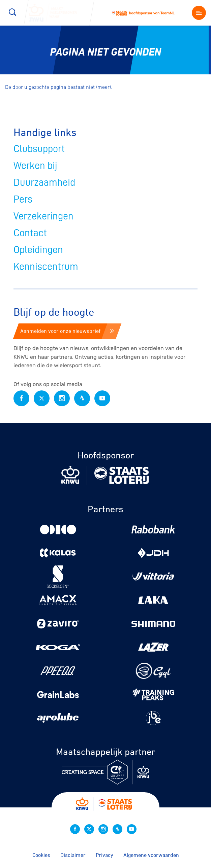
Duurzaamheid (44, 182)
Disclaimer (73, 855)
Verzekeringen (43, 216)
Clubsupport (39, 149)
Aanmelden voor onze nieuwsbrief (67, 331)
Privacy (104, 855)
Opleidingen (38, 250)
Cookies (41, 855)
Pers (23, 199)
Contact (30, 233)
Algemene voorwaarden (151, 855)
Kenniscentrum (46, 267)
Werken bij (35, 166)
